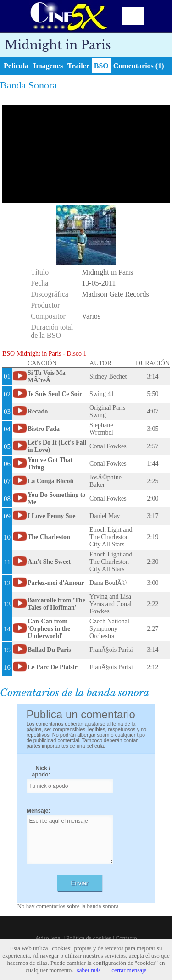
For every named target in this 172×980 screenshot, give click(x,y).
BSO (101, 66)
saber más (89, 970)
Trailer (78, 66)
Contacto (126, 938)
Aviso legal (49, 938)
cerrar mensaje (129, 970)
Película (16, 66)
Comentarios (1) (139, 66)
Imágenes (48, 66)
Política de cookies (89, 938)
